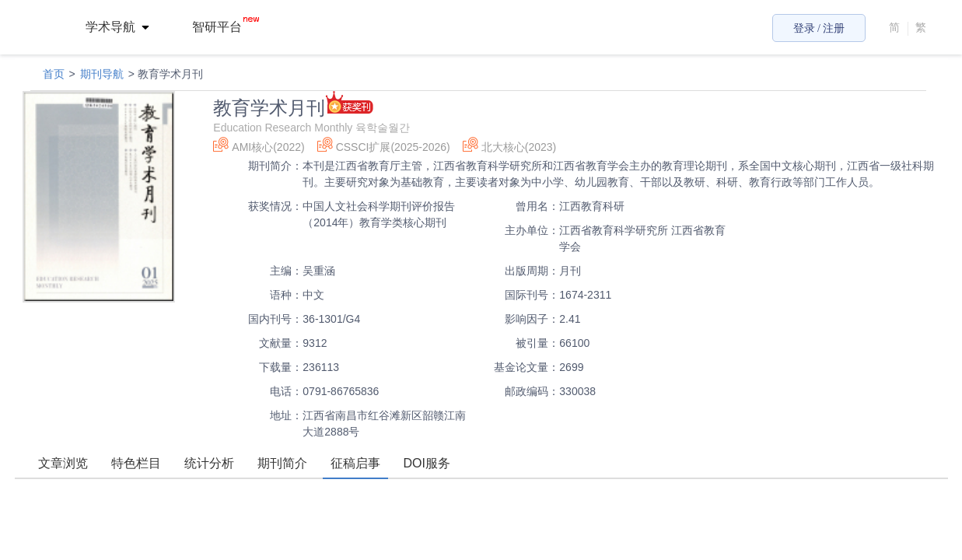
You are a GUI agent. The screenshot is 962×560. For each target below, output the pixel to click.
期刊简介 (282, 463)
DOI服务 (427, 463)
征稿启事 (355, 463)
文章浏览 (63, 463)
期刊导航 (102, 74)
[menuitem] (126, 27)
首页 (54, 74)
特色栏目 (136, 463)
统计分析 (209, 463)
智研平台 (226, 27)
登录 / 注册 (819, 28)
